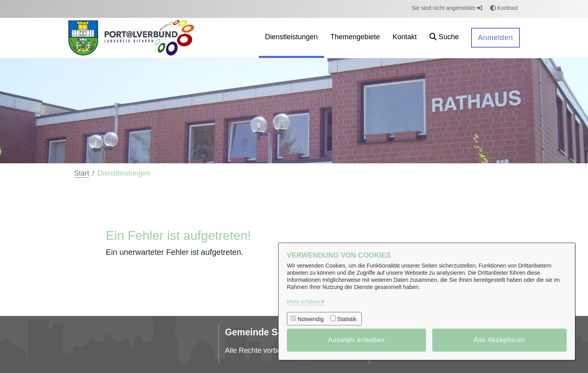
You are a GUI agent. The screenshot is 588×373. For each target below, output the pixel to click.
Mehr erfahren (304, 302)
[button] (444, 38)
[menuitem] (291, 38)
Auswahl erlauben (356, 340)
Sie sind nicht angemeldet (447, 8)
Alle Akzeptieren (499, 340)
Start (82, 173)
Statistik (347, 319)
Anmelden (495, 38)
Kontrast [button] (504, 8)
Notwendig (311, 319)
